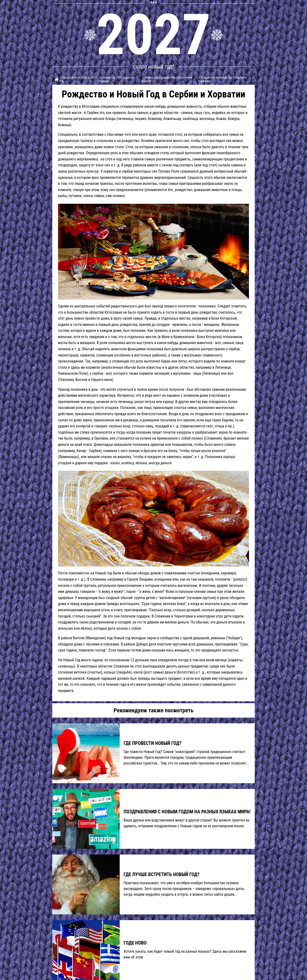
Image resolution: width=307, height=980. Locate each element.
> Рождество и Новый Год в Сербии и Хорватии (222, 79)
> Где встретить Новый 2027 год (78, 79)
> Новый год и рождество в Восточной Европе (167, 79)
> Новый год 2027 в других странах (116, 79)
